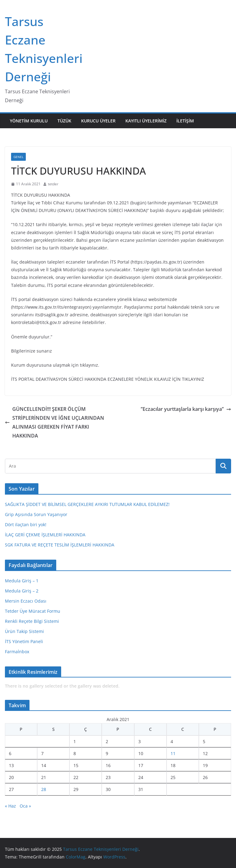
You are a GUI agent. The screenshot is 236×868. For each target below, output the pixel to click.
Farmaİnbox (17, 652)
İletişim (185, 121)
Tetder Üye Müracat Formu (33, 611)
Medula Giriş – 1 (22, 581)
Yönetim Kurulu (29, 121)
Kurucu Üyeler (98, 121)
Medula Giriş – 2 (22, 591)
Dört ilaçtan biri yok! (26, 525)
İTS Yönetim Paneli (24, 641)
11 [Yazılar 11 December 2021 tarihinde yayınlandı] (173, 753)
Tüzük (64, 121)
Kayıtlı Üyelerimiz (146, 121)
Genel (18, 157)
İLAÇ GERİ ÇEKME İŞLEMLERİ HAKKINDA (45, 535)
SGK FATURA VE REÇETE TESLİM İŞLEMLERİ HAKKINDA (60, 545)
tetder (53, 184)
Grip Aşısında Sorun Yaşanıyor (36, 514)
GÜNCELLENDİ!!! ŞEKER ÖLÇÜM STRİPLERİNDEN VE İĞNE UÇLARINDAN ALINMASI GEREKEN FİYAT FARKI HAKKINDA (55, 422)
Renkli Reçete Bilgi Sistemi (32, 621)
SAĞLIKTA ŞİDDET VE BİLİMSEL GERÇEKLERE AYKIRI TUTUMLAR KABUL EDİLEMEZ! (87, 504)
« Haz (10, 806)
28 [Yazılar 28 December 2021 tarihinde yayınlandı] (44, 789)
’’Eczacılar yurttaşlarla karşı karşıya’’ (186, 409)
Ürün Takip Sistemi (24, 631)
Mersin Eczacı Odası (26, 601)
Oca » (25, 806)
